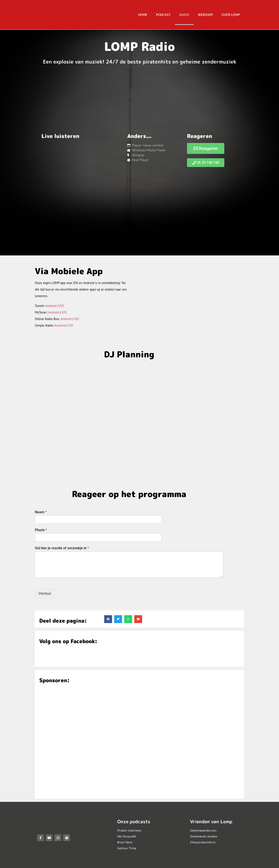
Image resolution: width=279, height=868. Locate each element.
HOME (143, 15)
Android (51, 306)
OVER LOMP (231, 15)
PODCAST (163, 15)
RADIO (184, 15)
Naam (41, 512)
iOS (62, 306)
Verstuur (45, 593)
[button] (108, 619)
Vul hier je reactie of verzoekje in (62, 548)
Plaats (41, 530)
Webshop (205, 15)
